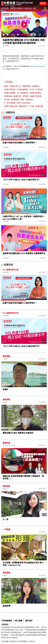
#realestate (26, 103)
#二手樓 (31, 106)
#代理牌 (25, 96)
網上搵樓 (19, 621)
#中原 (32, 89)
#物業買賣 (26, 86)
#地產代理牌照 (10, 93)
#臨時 (6, 86)
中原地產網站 (7, 621)
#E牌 (19, 103)
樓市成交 (29, 621)
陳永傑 (13, 8)
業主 (35, 8)
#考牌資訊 (29, 100)
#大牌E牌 (39, 89)
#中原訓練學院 (23, 89)
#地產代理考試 (10, 89)
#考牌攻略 (8, 96)
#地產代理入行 (15, 86)
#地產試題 (39, 106)
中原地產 (9, 82)
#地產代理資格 (35, 96)
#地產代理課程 (35, 93)
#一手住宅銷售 (10, 103)
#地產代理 (17, 96)
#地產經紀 (35, 86)
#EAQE (7, 100)
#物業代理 (23, 106)
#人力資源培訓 (23, 93)
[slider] (8, 35)
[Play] (4, 35)
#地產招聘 (15, 100)
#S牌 (22, 100)
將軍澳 (19, 8)
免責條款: (5, 624)
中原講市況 (28, 8)
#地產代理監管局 (11, 106)
